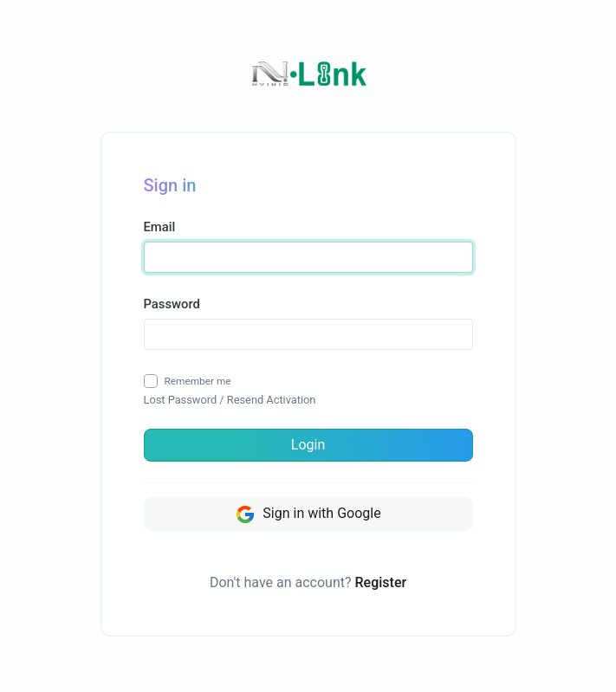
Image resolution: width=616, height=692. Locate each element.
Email (160, 227)
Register (381, 582)
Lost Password (181, 400)
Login (308, 445)
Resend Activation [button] (272, 400)
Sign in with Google (308, 514)
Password (172, 304)
